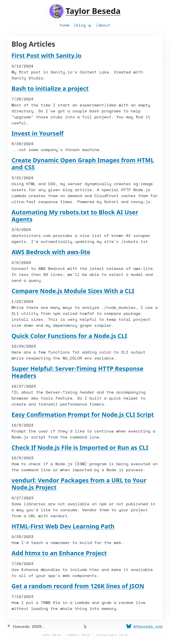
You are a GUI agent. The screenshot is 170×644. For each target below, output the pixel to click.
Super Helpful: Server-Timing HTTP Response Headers (77, 372)
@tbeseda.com (145, 626)
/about (103, 25)
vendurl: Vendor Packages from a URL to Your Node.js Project (79, 484)
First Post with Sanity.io (46, 55)
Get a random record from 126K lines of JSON (78, 586)
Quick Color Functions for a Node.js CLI (69, 336)
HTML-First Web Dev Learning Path (63, 526)
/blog (80, 25)
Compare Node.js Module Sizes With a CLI (73, 291)
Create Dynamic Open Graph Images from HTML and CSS (83, 164)
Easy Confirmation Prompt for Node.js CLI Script (83, 414)
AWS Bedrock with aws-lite (51, 252)
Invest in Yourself (38, 133)
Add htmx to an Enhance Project (59, 553)
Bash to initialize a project (50, 88)
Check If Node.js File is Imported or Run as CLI (80, 447)
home (65, 25)
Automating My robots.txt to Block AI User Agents (75, 216)
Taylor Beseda (93, 11)
